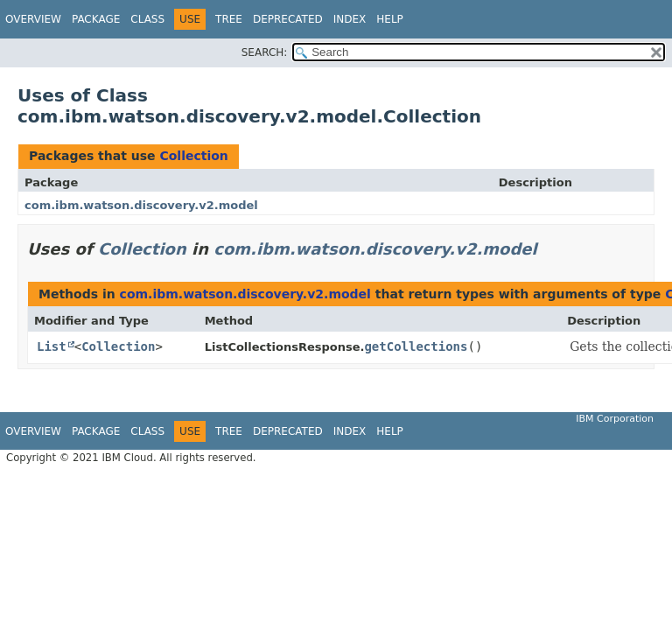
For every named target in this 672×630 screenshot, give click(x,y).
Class (147, 19)
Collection (193, 156)
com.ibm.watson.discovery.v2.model (141, 205)
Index (350, 19)
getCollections (416, 346)
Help (390, 19)
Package (96, 19)
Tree (229, 19)
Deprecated (288, 19)
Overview (33, 19)
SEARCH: (265, 52)
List (52, 346)
